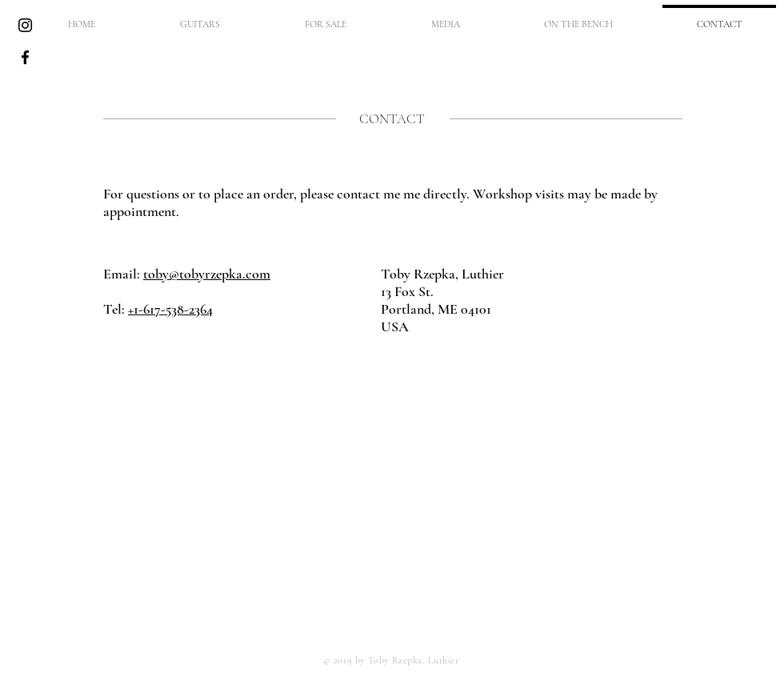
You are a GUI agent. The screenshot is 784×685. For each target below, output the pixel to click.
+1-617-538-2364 (170, 309)
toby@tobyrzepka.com (207, 274)
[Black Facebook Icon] (25, 57)
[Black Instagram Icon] (25, 25)
